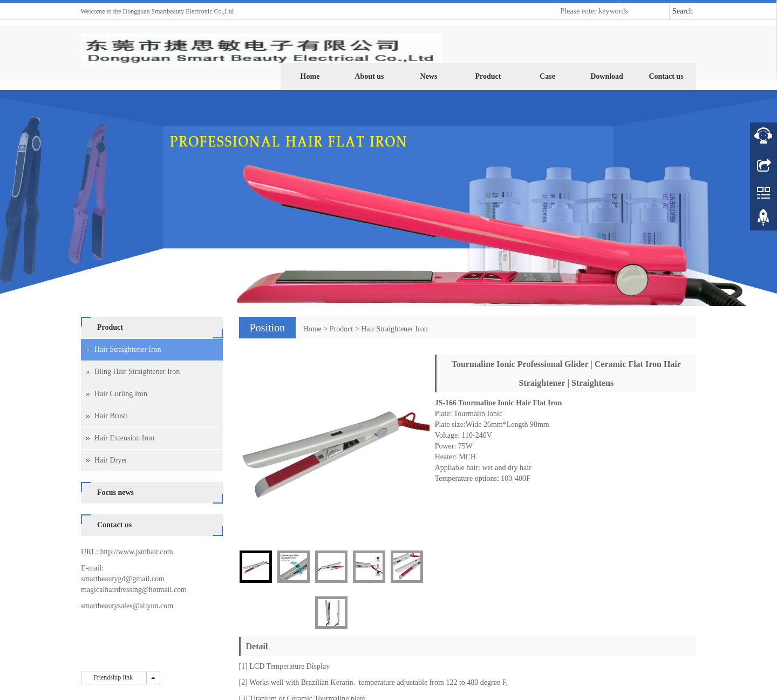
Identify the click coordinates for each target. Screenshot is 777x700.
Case (547, 76)
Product (488, 76)
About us (369, 76)
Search (683, 11)
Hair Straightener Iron (394, 329)
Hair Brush (111, 416)
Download (607, 76)
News (429, 76)
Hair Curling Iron (121, 394)
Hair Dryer (111, 460)
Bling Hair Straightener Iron (137, 372)
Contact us (666, 76)
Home (310, 76)
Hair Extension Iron (124, 438)
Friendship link (114, 677)
